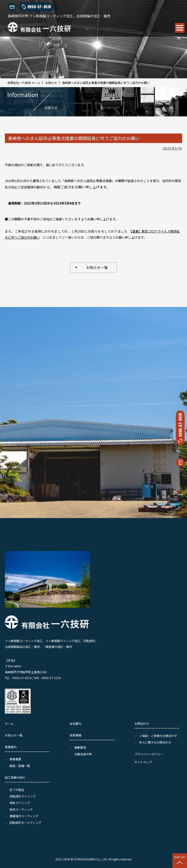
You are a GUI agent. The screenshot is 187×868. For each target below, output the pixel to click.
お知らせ (51, 83)
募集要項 (80, 747)
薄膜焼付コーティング (24, 816)
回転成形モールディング (25, 822)
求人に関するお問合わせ (155, 742)
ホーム (9, 723)
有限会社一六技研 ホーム (24, 83)
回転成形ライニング (23, 796)
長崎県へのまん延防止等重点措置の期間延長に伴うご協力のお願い (106, 83)
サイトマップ (143, 762)
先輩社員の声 (83, 754)
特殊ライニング (20, 803)
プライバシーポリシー (149, 754)
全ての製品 (17, 790)
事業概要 (15, 759)
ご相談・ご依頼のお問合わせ (158, 736)
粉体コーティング (21, 809)
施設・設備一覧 (20, 766)
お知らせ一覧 (95, 267)
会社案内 (75, 723)
